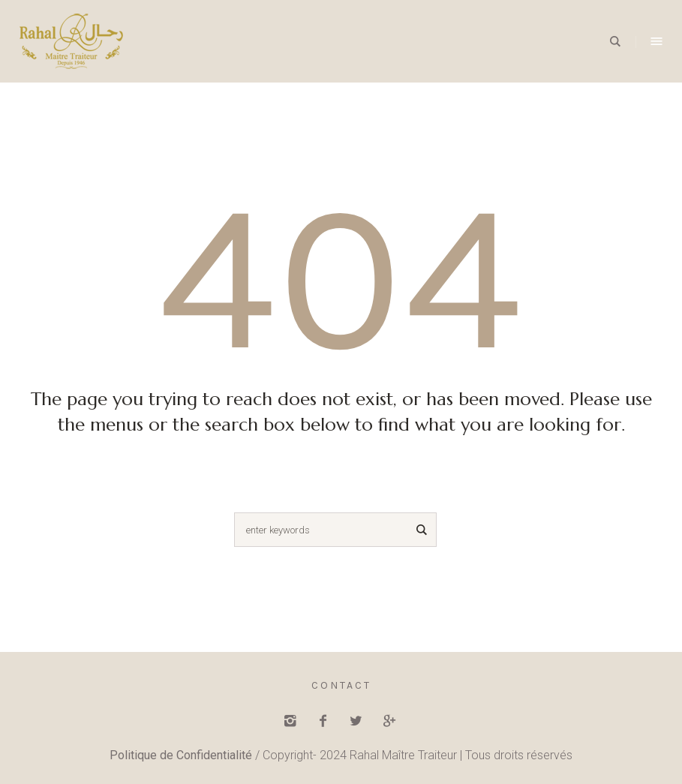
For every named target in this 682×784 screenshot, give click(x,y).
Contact (341, 685)
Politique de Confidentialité (181, 755)
